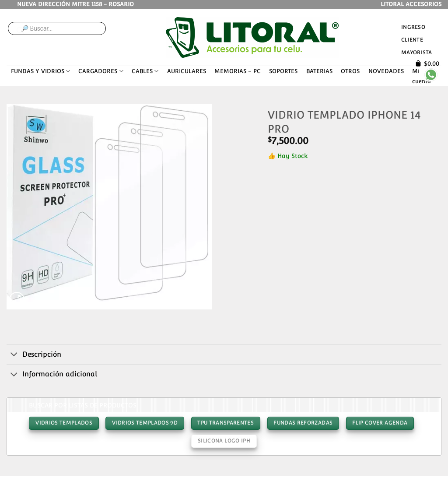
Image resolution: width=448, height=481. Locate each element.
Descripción (34, 355)
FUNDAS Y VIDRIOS (40, 71)
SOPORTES (283, 71)
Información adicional (52, 375)
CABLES (145, 71)
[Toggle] (14, 355)
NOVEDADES (386, 71)
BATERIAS (319, 71)
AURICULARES (187, 71)
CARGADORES (101, 71)
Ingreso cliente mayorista (416, 40)
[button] (17, 300)
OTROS (350, 71)
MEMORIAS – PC (238, 71)
